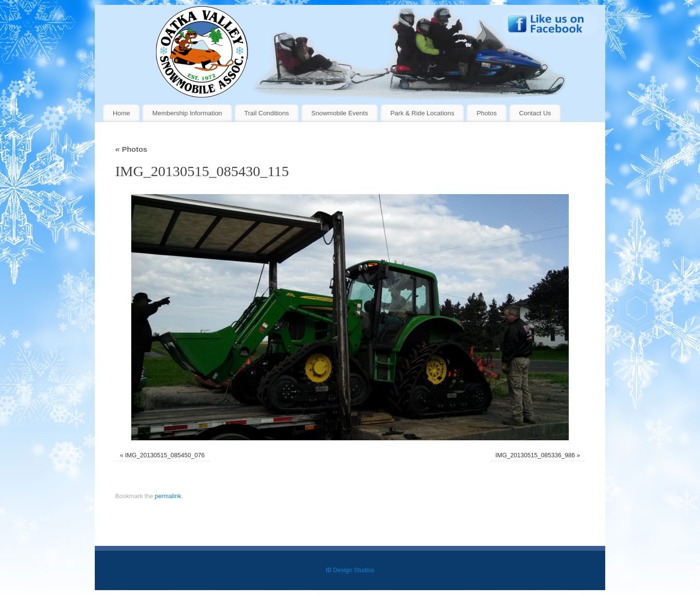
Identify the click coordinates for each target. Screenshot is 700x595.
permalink (168, 496)
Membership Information (187, 113)
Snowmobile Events (340, 113)
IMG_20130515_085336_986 (535, 455)
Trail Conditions (267, 113)
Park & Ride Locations (422, 113)
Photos (486, 113)
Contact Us (535, 113)
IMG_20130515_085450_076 (165, 455)
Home (121, 113)
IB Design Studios (350, 570)
